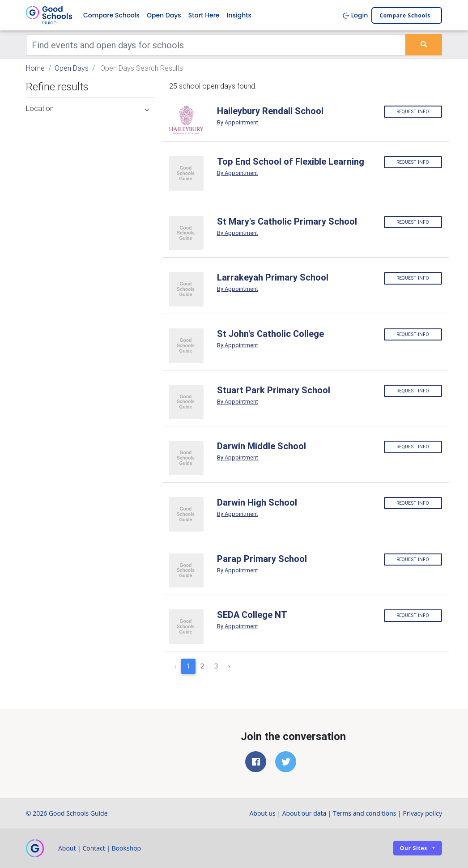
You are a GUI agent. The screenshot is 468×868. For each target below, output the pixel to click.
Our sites (414, 848)
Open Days (164, 15)
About (67, 848)
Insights (239, 15)
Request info (413, 112)
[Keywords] (216, 45)
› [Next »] (229, 666)
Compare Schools (111, 15)
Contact (94, 848)
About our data (304, 813)
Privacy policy (422, 813)
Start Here (204, 15)
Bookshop (127, 848)
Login (355, 15)
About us (262, 813)
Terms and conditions (364, 813)
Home (35, 68)
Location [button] (87, 108)
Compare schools (405, 15)
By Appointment (238, 122)
